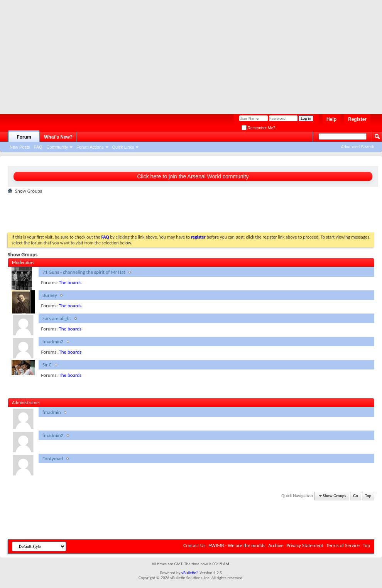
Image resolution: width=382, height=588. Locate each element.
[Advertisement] (137, 54)
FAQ (38, 147)
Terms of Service (343, 545)
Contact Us (194, 545)
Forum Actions (90, 147)
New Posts (20, 147)
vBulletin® (190, 573)
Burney (50, 295)
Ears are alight (57, 318)
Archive (276, 545)
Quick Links (123, 147)
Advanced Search (357, 147)
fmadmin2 (53, 341)
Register (357, 119)
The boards (70, 282)
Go (356, 496)
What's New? (58, 137)
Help (331, 119)
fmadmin (52, 412)
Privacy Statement (305, 545)
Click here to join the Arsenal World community (193, 176)
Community (57, 147)
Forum (24, 137)
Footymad (53, 458)
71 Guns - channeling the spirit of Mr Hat (84, 272)
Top (368, 496)
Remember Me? (258, 128)
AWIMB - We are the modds (237, 545)
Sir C (47, 365)
